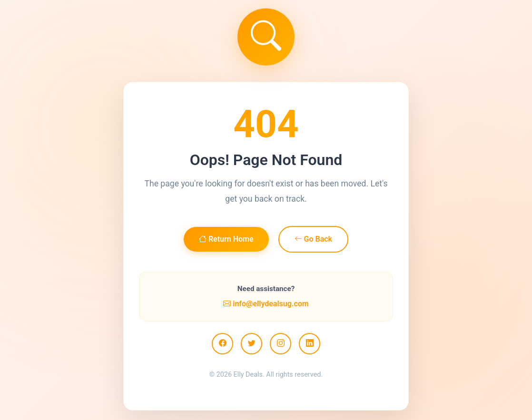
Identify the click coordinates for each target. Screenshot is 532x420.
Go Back (313, 239)
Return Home (226, 239)
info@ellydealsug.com (266, 304)
